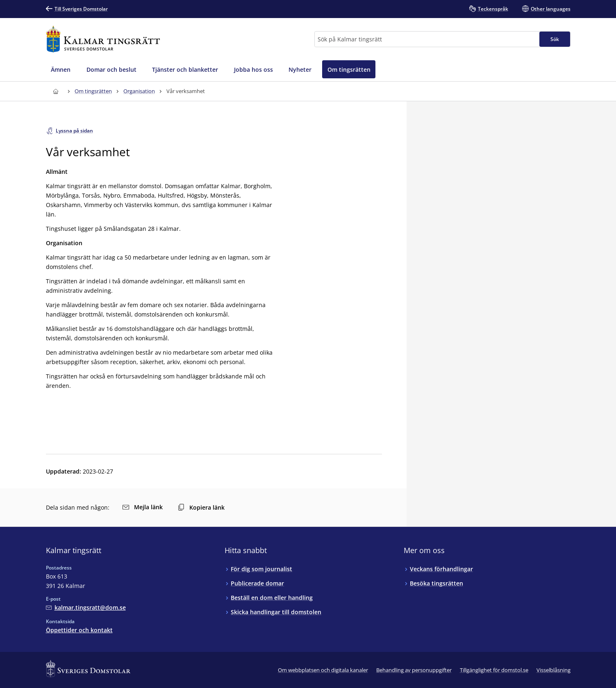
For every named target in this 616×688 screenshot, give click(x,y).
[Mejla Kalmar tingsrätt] (86, 607)
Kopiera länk (201, 507)
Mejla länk (143, 507)
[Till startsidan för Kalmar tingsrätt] (103, 39)
